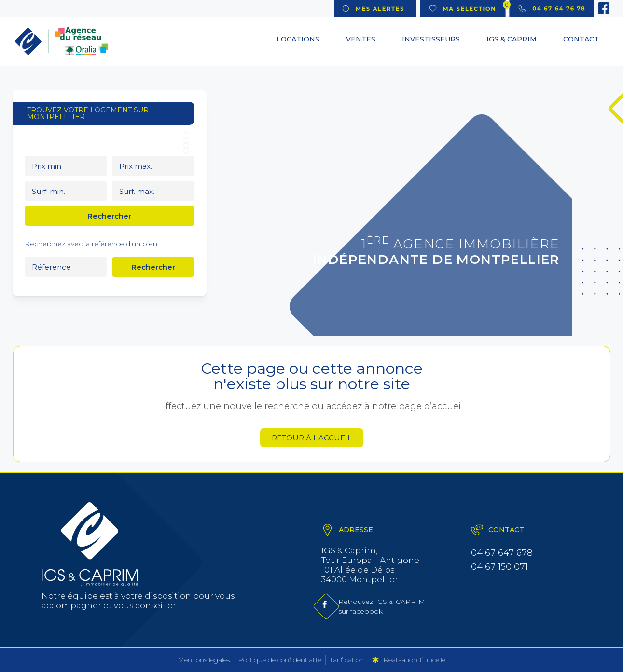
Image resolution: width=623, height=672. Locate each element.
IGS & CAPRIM (512, 39)
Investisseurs (431, 39)
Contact (581, 39)
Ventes (361, 39)
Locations (298, 39)
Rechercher (109, 216)
